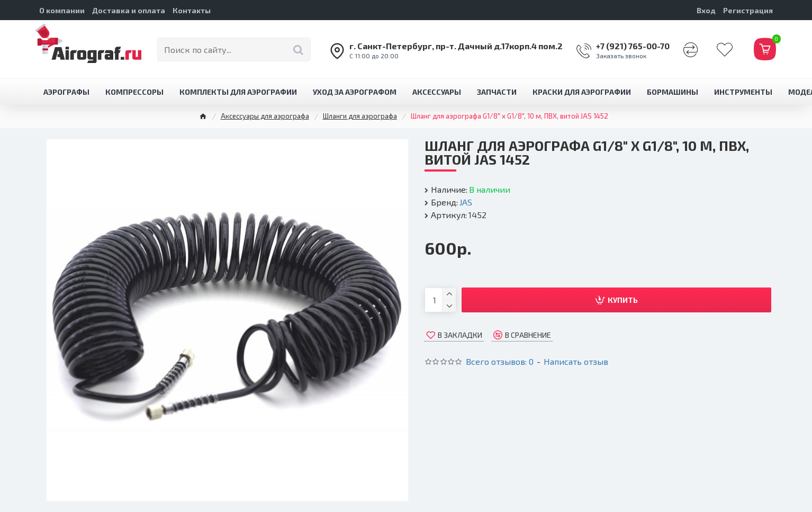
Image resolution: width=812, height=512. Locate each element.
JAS (466, 202)
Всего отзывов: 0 (500, 361)
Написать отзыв (576, 361)
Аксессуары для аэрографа (265, 116)
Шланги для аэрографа (360, 116)
